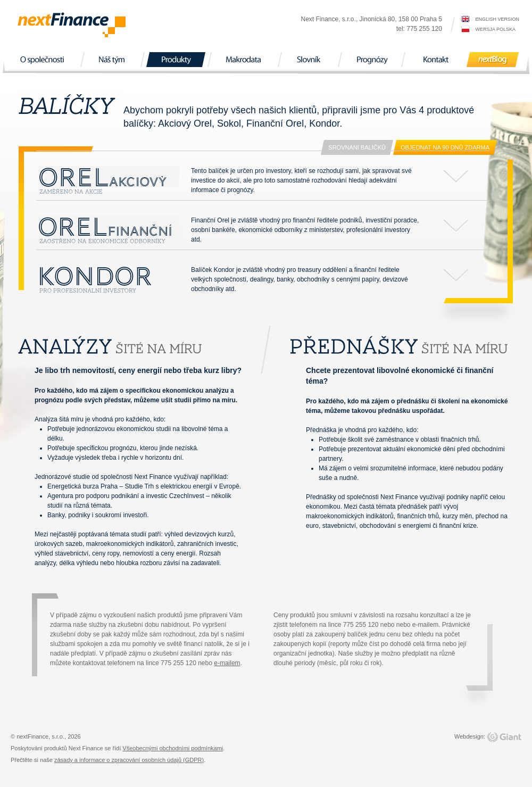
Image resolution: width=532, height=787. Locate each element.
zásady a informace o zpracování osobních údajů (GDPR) (129, 760)
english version (497, 19)
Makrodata (244, 60)
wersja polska (495, 29)
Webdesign (469, 736)
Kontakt (436, 60)
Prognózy (371, 60)
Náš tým (112, 60)
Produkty (176, 60)
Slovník (310, 60)
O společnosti (43, 60)
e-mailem (227, 663)
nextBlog (493, 60)
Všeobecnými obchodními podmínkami (173, 748)
